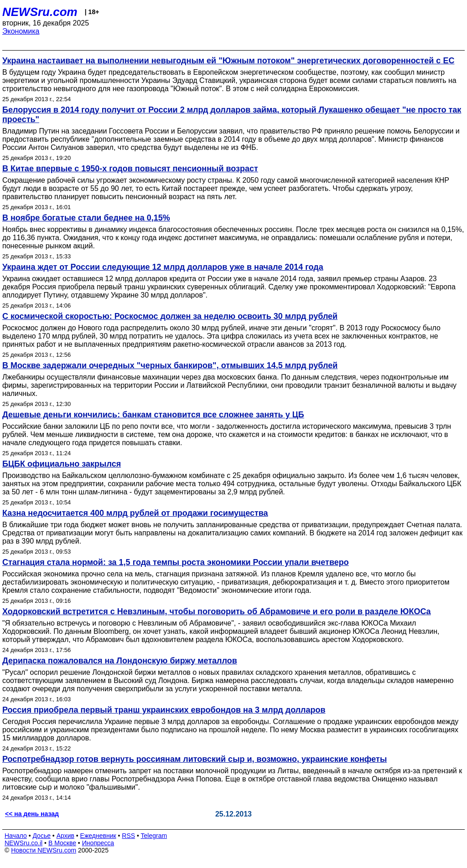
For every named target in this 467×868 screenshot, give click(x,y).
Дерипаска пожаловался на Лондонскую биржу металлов (120, 661)
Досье (42, 836)
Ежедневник (98, 836)
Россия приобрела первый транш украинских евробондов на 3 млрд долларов (164, 710)
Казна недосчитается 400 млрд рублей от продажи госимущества (135, 513)
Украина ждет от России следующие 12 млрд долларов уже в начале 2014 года (163, 267)
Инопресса (98, 843)
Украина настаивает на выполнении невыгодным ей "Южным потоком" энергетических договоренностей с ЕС (228, 61)
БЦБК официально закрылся (62, 464)
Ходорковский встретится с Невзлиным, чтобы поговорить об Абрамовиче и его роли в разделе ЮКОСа (217, 611)
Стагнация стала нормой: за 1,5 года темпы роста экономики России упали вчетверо (176, 562)
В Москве (62, 843)
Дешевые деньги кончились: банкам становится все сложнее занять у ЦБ (153, 415)
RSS (128, 836)
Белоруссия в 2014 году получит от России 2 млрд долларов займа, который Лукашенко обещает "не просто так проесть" (232, 115)
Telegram (154, 836)
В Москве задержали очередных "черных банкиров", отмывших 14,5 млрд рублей (170, 365)
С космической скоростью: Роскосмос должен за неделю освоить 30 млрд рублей (170, 316)
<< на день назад (32, 814)
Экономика (21, 31)
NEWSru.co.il (23, 843)
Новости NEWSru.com (44, 850)
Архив (65, 836)
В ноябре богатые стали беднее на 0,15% (86, 218)
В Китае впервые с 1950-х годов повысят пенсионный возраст (130, 169)
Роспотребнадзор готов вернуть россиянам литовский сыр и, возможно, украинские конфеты (195, 759)
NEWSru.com (40, 12)
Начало (16, 836)
